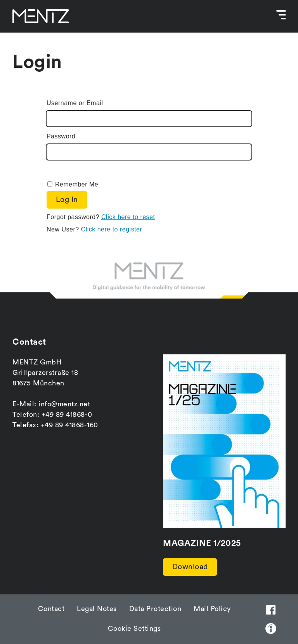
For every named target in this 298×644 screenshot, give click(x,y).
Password (61, 136)
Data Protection (155, 609)
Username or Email (75, 103)
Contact (51, 609)
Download (191, 567)
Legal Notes (97, 609)
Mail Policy (212, 609)
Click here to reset (128, 217)
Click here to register (112, 230)
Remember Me (77, 184)
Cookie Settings (134, 628)
